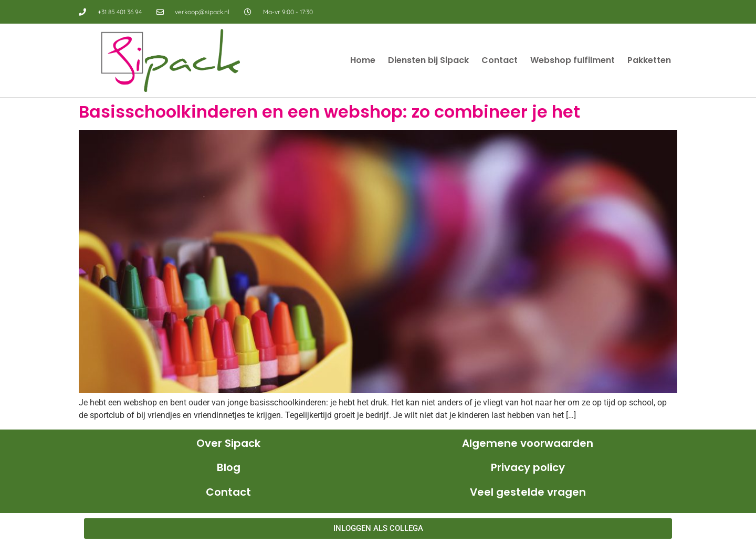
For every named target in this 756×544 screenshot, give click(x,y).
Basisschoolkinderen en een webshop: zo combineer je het (329, 112)
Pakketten (649, 60)
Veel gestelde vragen (528, 492)
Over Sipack (228, 443)
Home (363, 60)
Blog (229, 467)
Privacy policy (528, 467)
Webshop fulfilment (573, 60)
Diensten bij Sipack (428, 60)
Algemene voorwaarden (528, 443)
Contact (500, 60)
